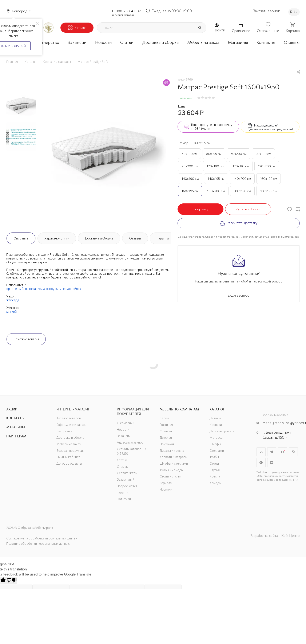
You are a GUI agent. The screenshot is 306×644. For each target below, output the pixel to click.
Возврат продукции (70, 450)
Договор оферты (69, 463)
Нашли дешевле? (266, 125)
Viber (293, 452)
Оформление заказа (71, 425)
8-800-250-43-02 (126, 11)
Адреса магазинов (130, 442)
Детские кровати (222, 431)
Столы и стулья (171, 476)
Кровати (216, 425)
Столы (214, 463)
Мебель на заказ (69, 444)
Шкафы (215, 444)
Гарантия (164, 238)
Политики (124, 499)
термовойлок (71, 289)
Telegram (272, 452)
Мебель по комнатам (179, 409)
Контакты (15, 418)
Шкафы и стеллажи (174, 463)
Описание (21, 238)
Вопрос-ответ (127, 486)
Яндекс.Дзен (272, 463)
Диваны (215, 418)
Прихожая (167, 444)
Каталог (217, 409)
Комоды (215, 483)
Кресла (215, 476)
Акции (12, 409)
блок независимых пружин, (41, 289)
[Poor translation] (12, 581)
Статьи (122, 460)
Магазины (15, 427)
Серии (164, 418)
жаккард (13, 300)
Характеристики (57, 238)
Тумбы (214, 457)
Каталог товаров (69, 418)
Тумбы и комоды (171, 470)
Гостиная (166, 425)
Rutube (283, 452)
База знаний (126, 479)
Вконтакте (261, 452)
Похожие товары (26, 339)
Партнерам (16, 436)
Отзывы (135, 238)
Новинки (166, 489)
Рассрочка (64, 431)
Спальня (166, 431)
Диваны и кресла (172, 450)
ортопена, (14, 289)
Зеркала (166, 483)
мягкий (11, 311)
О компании (126, 423)
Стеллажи (217, 450)
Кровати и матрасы (174, 457)
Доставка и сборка (99, 238)
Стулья (215, 470)
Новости (123, 429)
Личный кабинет (68, 457)
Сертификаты (127, 473)
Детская (166, 437)
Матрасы (216, 437)
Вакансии (124, 436)
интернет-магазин (123, 15)
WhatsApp (261, 463)
